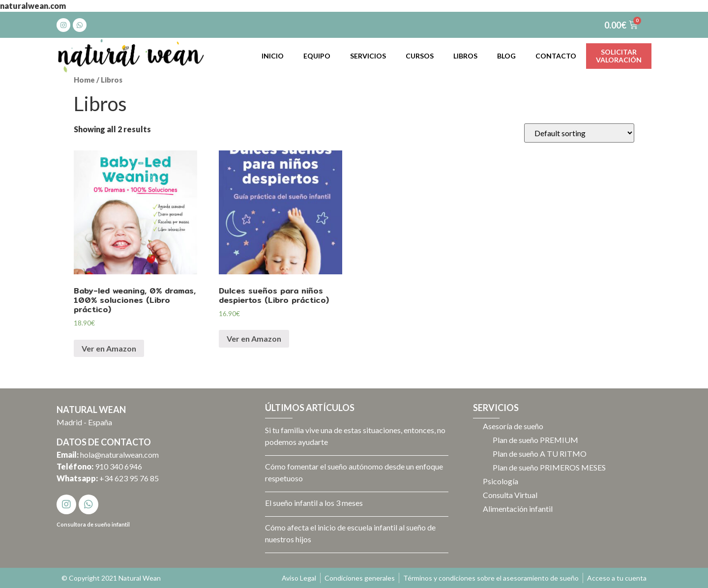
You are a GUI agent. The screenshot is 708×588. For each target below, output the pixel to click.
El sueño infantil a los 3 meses (314, 503)
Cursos (420, 56)
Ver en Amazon (109, 348)
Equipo (317, 56)
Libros (465, 56)
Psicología (501, 481)
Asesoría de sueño (513, 426)
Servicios (368, 56)
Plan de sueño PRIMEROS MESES (549, 467)
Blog (506, 56)
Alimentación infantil (518, 509)
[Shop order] (579, 133)
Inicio (273, 56)
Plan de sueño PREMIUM (535, 440)
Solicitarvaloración (619, 56)
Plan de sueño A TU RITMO (540, 454)
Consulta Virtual (510, 495)
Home (84, 80)
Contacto (556, 56)
